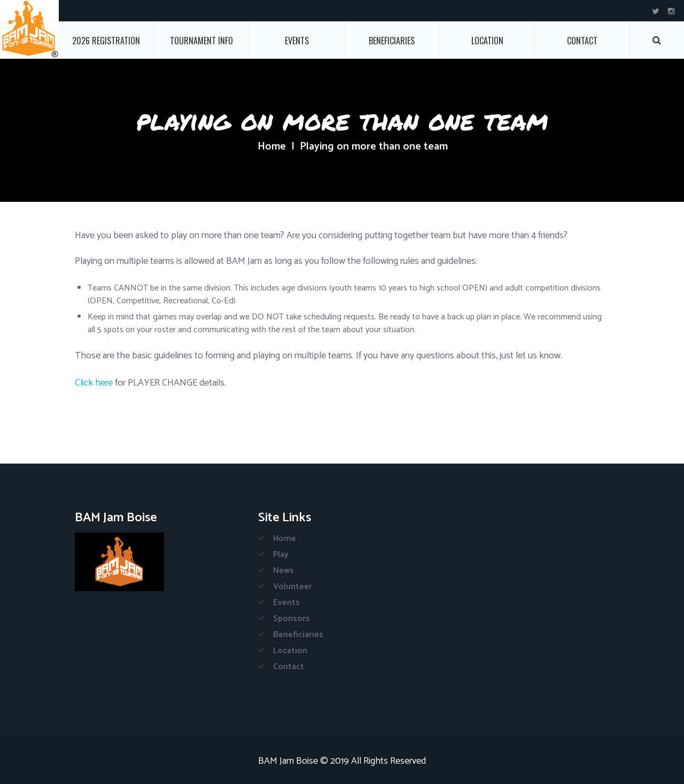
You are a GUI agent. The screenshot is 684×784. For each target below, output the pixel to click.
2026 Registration (106, 41)
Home (272, 147)
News (283, 571)
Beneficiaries (392, 41)
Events (297, 41)
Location (487, 41)
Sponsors (292, 619)
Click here (94, 383)
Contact (582, 41)
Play (281, 555)
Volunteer (293, 587)
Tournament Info (201, 41)
